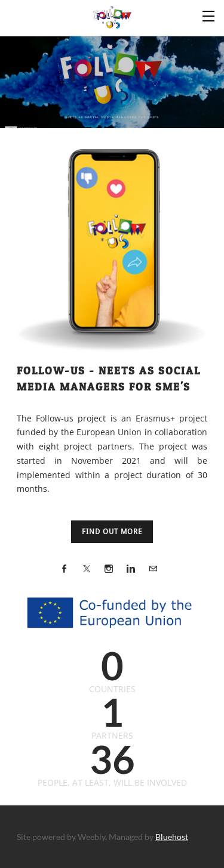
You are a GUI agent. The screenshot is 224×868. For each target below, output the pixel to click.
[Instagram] (109, 568)
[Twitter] (87, 568)
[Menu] (209, 15)
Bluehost (172, 837)
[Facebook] (65, 568)
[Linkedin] (131, 568)
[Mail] (153, 568)
